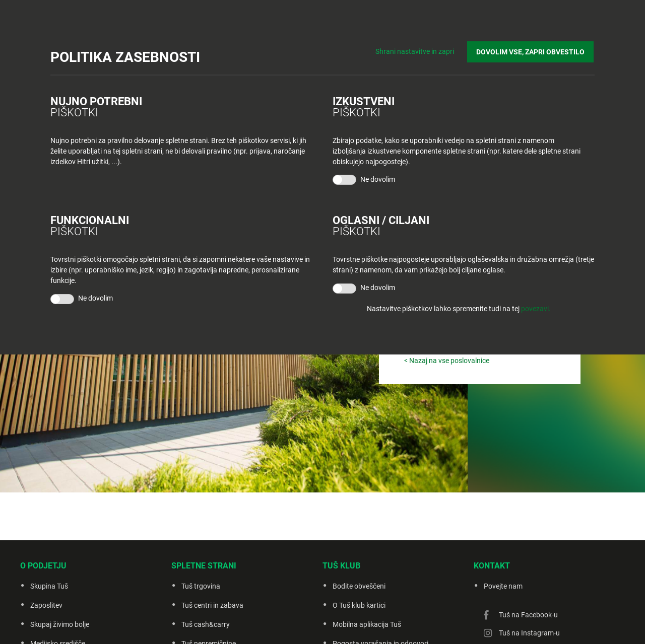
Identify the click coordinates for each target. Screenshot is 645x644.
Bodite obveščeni (359, 586)
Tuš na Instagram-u (529, 633)
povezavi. (536, 309)
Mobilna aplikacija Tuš (367, 624)
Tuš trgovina (201, 586)
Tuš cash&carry (206, 624)
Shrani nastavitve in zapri (417, 50)
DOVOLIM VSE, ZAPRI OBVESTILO (531, 51)
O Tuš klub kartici (359, 605)
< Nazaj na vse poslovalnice (447, 361)
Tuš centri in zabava (212, 605)
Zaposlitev (46, 605)
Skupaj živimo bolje (60, 624)
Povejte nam (503, 586)
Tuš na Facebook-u (528, 615)
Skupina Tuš (49, 586)
